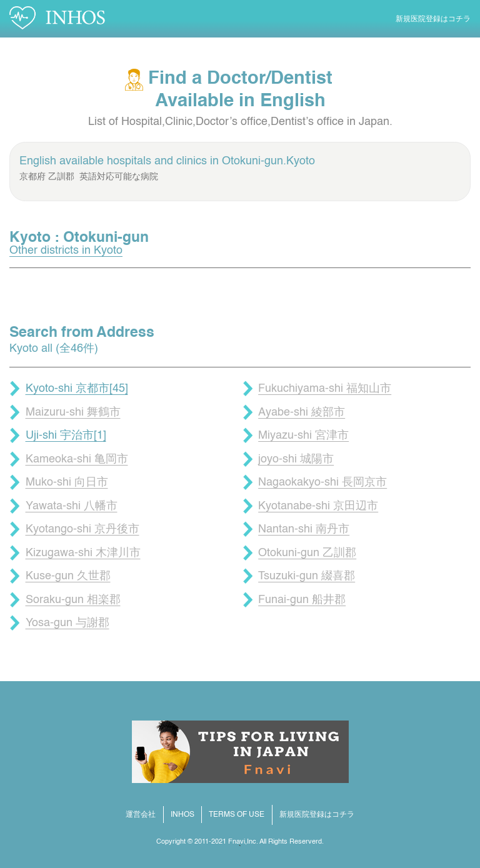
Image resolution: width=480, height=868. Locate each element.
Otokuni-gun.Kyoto (268, 161)
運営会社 (141, 815)
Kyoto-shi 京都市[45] (77, 389)
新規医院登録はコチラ (433, 19)
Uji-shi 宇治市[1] (66, 436)
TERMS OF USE (237, 815)
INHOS (182, 815)
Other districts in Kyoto (66, 251)
